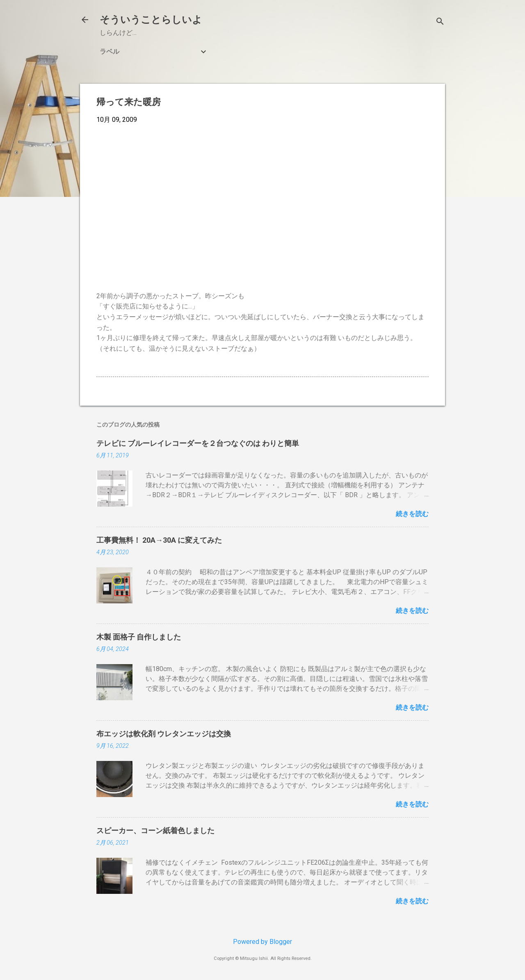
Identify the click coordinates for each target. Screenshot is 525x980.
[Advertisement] (262, 192)
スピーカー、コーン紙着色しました (155, 830)
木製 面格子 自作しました (139, 637)
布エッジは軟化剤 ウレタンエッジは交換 (164, 734)
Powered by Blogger (262, 942)
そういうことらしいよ (151, 20)
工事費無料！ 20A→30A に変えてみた (159, 540)
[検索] (440, 22)
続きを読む (412, 514)
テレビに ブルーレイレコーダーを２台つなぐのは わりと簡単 (198, 443)
